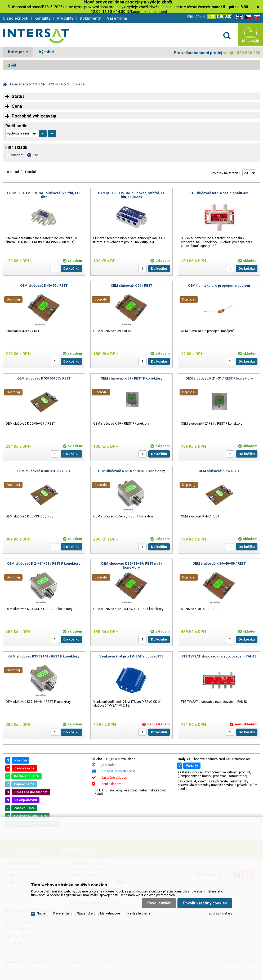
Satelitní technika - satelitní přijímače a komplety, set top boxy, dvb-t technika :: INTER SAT (36, 36)
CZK (212, 17)
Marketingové (110, 913)
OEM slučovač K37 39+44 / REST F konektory (44, 656)
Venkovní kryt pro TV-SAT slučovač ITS (131, 656)
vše (35, 155)
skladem (17, 155)
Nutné (41, 913)
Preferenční (61, 913)
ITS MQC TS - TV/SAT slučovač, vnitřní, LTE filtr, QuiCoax (131, 195)
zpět (12, 65)
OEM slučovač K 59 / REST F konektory (131, 378)
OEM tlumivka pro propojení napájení (219, 286)
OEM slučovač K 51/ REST (219, 471)
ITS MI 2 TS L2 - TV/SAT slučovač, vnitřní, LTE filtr (44, 195)
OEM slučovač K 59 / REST (131, 286)
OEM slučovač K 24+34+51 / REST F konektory (44, 563)
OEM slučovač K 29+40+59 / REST (219, 563)
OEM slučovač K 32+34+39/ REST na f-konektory (131, 565)
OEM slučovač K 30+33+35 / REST (44, 471)
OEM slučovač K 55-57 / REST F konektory (131, 471)
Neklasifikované (139, 913)
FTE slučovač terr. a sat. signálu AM (219, 193)
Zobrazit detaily (220, 913)
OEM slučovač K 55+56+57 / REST (44, 378)
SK (256, 17)
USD (228, 17)
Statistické (85, 913)
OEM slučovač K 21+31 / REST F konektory (219, 378)
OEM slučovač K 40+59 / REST (44, 286)
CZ (247, 17)
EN (238, 17)
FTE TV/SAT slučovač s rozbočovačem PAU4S (219, 656)
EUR (220, 17)
